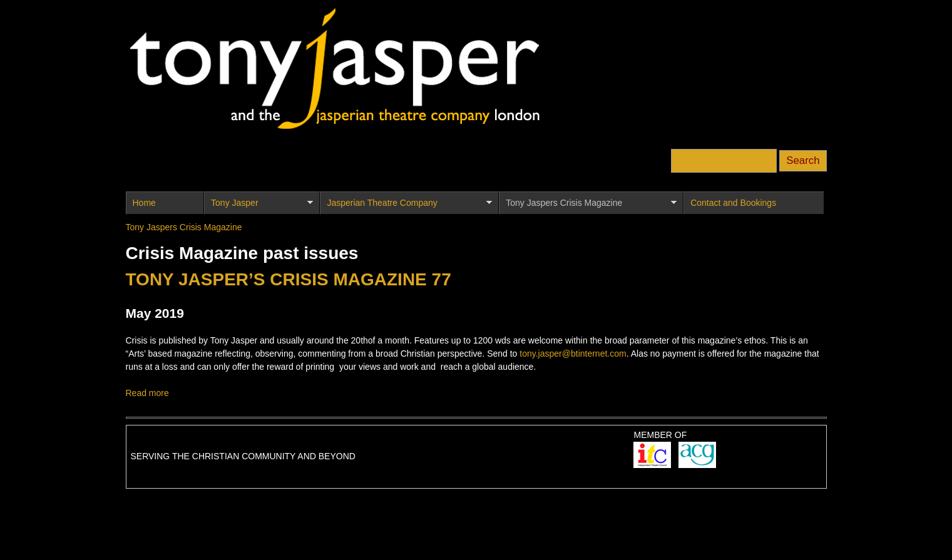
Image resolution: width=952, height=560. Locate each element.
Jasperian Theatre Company (406, 206)
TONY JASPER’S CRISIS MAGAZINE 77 (289, 279)
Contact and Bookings (733, 203)
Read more (147, 393)
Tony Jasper (258, 206)
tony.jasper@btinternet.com (573, 354)
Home (144, 203)
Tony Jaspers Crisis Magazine (587, 206)
